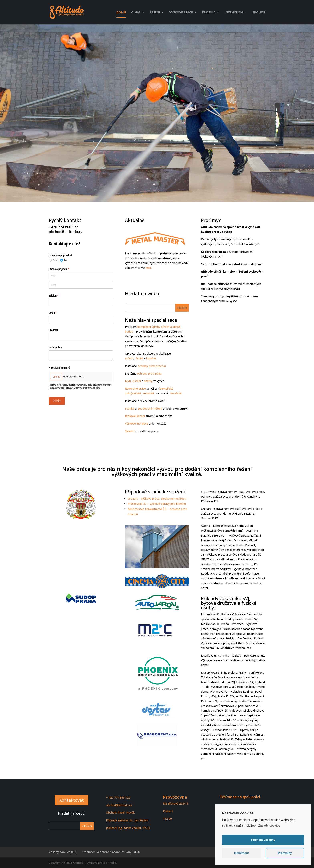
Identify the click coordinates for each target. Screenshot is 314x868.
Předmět (54, 330)
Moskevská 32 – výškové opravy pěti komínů (157, 504)
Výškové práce (181, 13)
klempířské (166, 389)
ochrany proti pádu (149, 373)
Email (57, 313)
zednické (148, 393)
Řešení (155, 13)
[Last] (81, 285)
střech (129, 358)
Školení (259, 13)
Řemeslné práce (135, 389)
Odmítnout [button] (241, 853)
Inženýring (234, 13)
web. (149, 268)
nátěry (148, 381)
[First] (81, 276)
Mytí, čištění (133, 381)
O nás (136, 13)
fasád (139, 358)
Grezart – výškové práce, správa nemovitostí (157, 499)
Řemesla (209, 13)
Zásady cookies (269, 825)
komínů (151, 358)
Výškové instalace (137, 424)
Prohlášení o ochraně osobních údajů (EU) (111, 852)
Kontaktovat (71, 800)
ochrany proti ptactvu (152, 366)
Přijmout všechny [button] (263, 840)
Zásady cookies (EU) (63, 852)
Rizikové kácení (135, 416)
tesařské (176, 393)
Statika (130, 409)
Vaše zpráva (55, 347)
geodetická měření (150, 409)
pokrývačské (133, 393)
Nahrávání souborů (59, 368)
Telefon (58, 296)
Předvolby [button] (285, 853)
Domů (121, 13)
